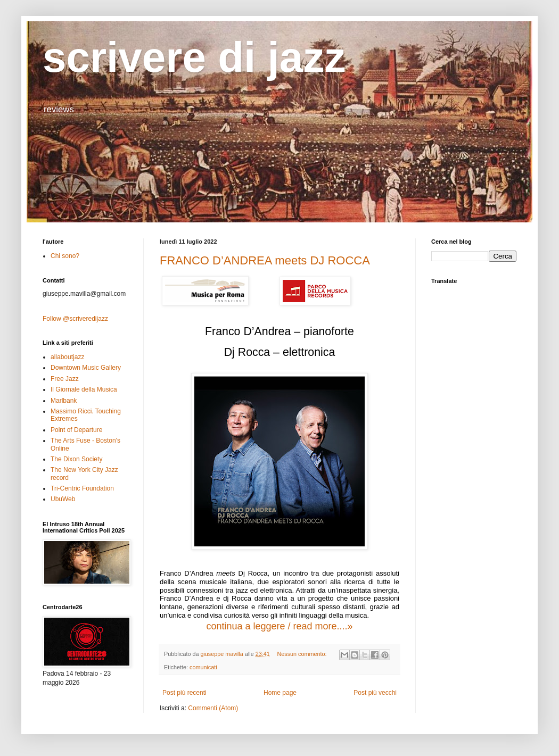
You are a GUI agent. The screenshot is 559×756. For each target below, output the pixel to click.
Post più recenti (184, 693)
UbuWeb (63, 499)
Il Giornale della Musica (84, 389)
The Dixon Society (76, 459)
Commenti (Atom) (213, 708)
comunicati (203, 667)
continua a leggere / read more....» (279, 626)
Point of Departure (76, 430)
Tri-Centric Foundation (82, 488)
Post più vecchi (375, 693)
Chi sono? (65, 256)
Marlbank (64, 401)
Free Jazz (65, 379)
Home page (280, 693)
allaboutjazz (67, 357)
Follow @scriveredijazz (75, 319)
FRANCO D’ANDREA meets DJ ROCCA (265, 260)
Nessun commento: (303, 654)
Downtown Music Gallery (86, 368)
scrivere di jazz (194, 57)
